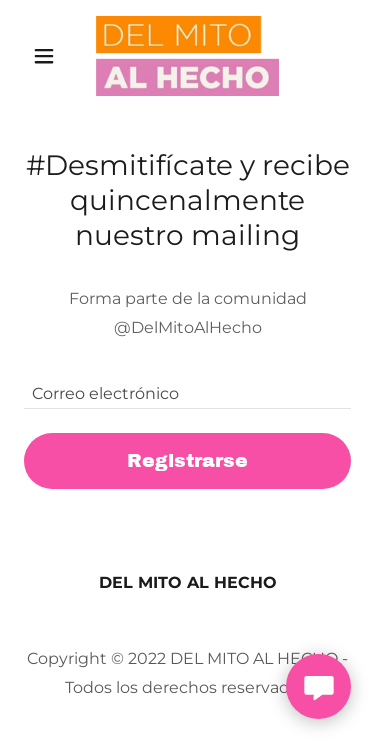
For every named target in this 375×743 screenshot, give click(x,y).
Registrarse (187, 460)
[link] (188, 56)
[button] (48, 56)
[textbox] (187, 384)
